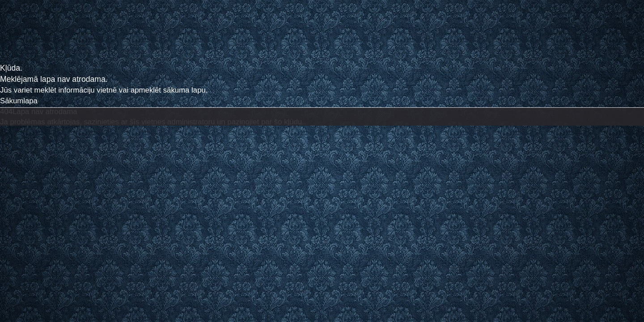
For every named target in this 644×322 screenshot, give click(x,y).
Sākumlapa (19, 101)
